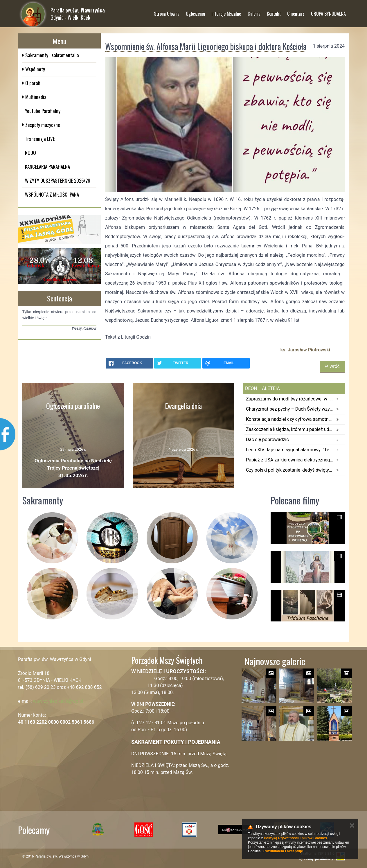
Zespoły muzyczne (42, 125)
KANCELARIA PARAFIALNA (47, 167)
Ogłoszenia (195, 11)
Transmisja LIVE (40, 139)
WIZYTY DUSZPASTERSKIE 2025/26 (58, 180)
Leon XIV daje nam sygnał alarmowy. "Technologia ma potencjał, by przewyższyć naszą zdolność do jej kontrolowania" (290, 450)
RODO (30, 153)
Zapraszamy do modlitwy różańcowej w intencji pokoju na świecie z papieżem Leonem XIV (290, 399)
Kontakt (274, 11)
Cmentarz (296, 11)
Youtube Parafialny (43, 111)
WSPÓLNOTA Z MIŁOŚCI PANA (52, 194)
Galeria (254, 11)
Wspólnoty (35, 69)
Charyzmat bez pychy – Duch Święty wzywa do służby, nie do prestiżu (290, 409)
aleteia (270, 388)
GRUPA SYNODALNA (328, 11)
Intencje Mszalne (226, 11)
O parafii (33, 83)
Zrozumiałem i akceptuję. (283, 851)
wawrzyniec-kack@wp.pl (58, 701)
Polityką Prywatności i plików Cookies (295, 838)
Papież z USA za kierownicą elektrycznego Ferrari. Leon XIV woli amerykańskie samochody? (290, 460)
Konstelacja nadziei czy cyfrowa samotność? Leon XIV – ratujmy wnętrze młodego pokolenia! (290, 419)
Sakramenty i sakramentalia (52, 55)
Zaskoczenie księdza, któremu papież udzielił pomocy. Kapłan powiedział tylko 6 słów (290, 429)
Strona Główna (167, 11)
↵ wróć (332, 366)
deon (251, 388)
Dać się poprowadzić (267, 440)
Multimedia (35, 97)
